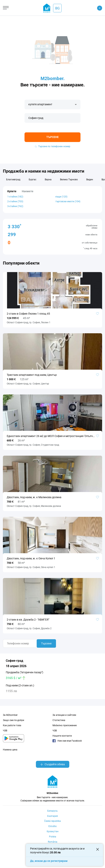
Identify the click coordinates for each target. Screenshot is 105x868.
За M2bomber (10, 715)
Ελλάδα (52, 826)
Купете (12, 191)
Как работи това (12, 725)
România (53, 842)
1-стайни (15, 197)
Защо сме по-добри (14, 720)
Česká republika (52, 821)
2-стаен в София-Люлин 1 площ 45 (28, 314)
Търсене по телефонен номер (53, 146)
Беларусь (52, 811)
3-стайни (15, 206)
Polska (53, 837)
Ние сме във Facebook (67, 741)
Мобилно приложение (65, 725)
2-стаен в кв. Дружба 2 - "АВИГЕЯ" (28, 620)
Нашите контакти (62, 736)
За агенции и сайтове (64, 715)
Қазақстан (53, 831)
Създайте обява (53, 764)
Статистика (59, 720)
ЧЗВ (5, 731)
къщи (61, 197)
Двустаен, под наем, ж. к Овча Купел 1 (31, 558)
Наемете (28, 191)
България (53, 816)
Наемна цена (10, 750)
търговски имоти (68, 201)
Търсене (52, 137)
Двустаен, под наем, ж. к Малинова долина (34, 497)
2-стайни (15, 201)
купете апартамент (40, 104)
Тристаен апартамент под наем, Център (32, 375)
